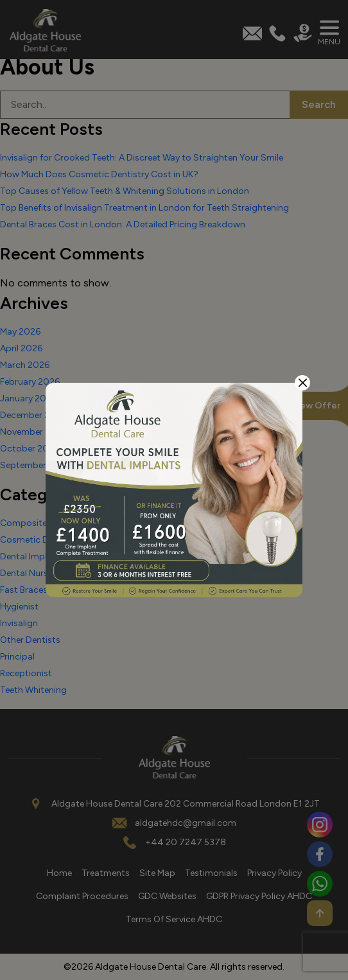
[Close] (302, 383)
